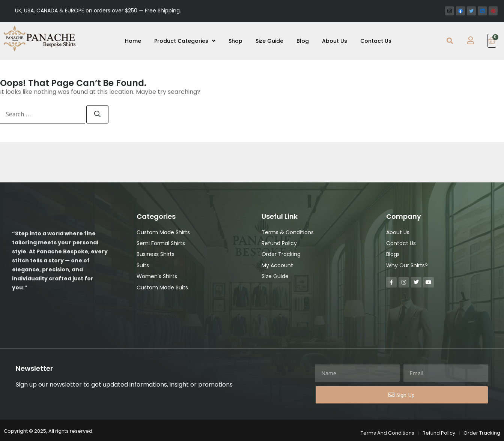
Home (133, 41)
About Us (335, 41)
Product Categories (185, 41)
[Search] (97, 114)
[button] (450, 41)
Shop (235, 41)
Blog (303, 41)
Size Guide (269, 41)
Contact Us (376, 41)
